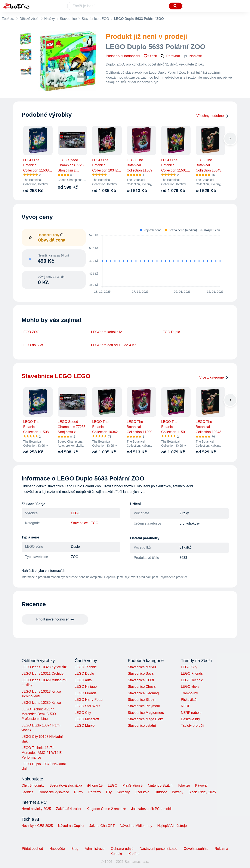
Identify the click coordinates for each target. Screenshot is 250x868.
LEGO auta (83, 680)
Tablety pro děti (193, 726)
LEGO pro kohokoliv (106, 332)
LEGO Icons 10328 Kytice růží (45, 667)
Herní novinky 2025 (36, 809)
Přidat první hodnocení (123, 56)
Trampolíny (189, 693)
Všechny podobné (212, 116)
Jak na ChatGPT (102, 826)
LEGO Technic (86, 667)
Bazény (178, 792)
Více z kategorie (214, 377)
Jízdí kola (142, 792)
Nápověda (57, 849)
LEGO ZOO (31, 332)
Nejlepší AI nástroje (172, 826)
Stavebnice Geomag (143, 693)
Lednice (28, 792)
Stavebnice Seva (141, 673)
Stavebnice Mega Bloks (146, 719)
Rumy (79, 792)
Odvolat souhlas (196, 849)
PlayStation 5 (133, 785)
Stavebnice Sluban (142, 700)
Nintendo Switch (160, 785)
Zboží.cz (8, 19)
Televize (184, 785)
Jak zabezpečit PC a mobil (152, 809)
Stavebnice (68, 19)
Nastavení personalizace (159, 849)
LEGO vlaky (190, 687)
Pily (109, 792)
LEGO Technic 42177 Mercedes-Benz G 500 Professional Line (39, 714)
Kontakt (116, 854)
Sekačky (123, 792)
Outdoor (161, 792)
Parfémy (95, 792)
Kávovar (201, 785)
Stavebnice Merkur (142, 667)
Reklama (221, 849)
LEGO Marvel (85, 726)
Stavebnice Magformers (146, 713)
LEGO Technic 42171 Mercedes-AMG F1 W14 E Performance (42, 753)
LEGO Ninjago (86, 687)
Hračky (50, 19)
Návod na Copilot (71, 826)
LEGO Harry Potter (89, 700)
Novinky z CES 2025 (37, 826)
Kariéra (134, 854)
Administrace (95, 849)
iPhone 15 (95, 785)
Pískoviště (189, 700)
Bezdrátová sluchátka (66, 785)
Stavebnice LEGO (95, 19)
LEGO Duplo (170, 332)
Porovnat (170, 56)
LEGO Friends (86, 693)
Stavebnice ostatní (142, 726)
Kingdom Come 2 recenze (106, 809)
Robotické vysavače (54, 792)
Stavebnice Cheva (142, 687)
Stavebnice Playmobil (144, 706)
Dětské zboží (29, 19)
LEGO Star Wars (87, 706)
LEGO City (83, 713)
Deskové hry (190, 719)
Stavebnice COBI (141, 680)
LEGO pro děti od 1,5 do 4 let (113, 345)
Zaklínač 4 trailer (69, 809)
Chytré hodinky (33, 785)
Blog (75, 849)
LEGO (76, 513)
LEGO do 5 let (32, 345)
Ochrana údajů (122, 849)
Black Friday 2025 (202, 792)
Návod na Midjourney (136, 826)
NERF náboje (191, 713)
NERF (186, 706)
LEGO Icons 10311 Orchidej (43, 673)
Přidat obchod (32, 849)
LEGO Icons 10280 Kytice (41, 703)
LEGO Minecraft (87, 719)
